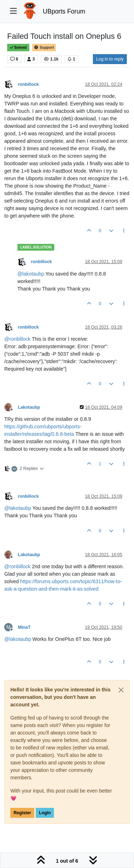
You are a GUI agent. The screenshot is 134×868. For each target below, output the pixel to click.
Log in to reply (110, 59)
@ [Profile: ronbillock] (17, 339)
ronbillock (28, 84)
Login (45, 813)
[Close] (121, 690)
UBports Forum (64, 11)
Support (44, 48)
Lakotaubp (29, 407)
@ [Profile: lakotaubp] (31, 274)
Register (22, 813)
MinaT (24, 627)
